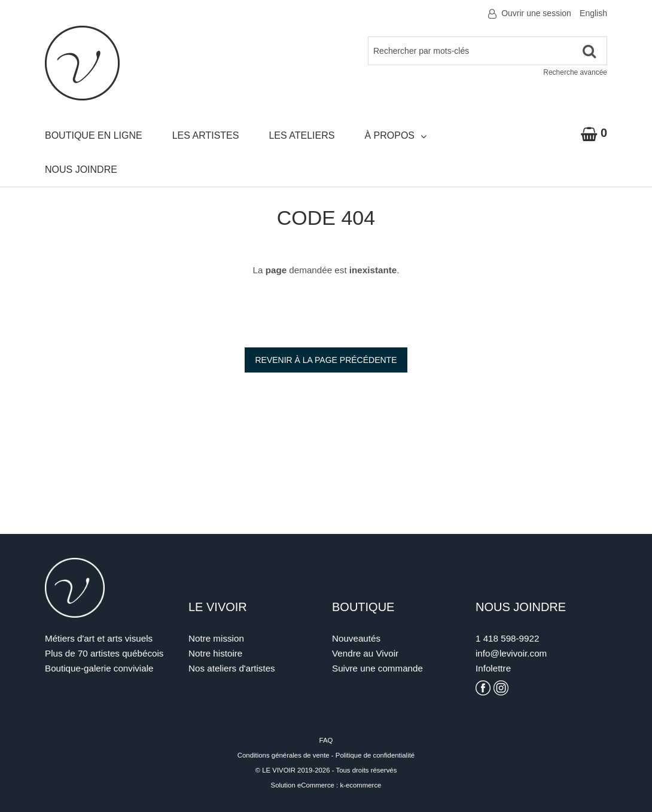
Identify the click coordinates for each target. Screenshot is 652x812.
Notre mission (216, 638)
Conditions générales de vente (284, 755)
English (593, 13)
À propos (395, 136)
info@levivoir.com (511, 653)
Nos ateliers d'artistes (232, 668)
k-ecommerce (360, 785)
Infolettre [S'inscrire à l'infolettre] (493, 668)
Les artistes (206, 135)
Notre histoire (215, 653)
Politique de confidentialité (375, 755)
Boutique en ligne (94, 135)
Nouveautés (356, 638)
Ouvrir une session (536, 13)
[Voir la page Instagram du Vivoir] (501, 688)
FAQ (326, 740)
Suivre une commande (377, 668)
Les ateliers (301, 135)
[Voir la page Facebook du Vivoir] (483, 688)
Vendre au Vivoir (365, 653)
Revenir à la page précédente (326, 360)
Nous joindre (81, 170)
